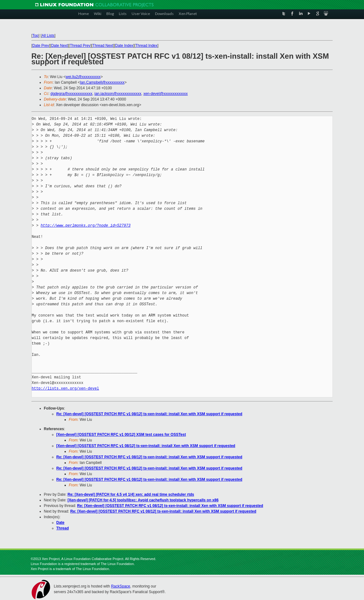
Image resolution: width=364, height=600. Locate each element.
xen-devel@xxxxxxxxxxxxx (166, 94)
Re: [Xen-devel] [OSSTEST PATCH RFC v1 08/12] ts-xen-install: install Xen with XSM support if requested (149, 414)
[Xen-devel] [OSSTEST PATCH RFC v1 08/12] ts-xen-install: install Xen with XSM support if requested (146, 446)
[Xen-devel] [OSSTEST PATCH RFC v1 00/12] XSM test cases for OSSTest (121, 435)
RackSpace (121, 586)
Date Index (124, 46)
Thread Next (103, 46)
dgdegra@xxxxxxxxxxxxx (71, 94)
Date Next (59, 46)
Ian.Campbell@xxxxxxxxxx (102, 82)
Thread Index (146, 46)
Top (35, 36)
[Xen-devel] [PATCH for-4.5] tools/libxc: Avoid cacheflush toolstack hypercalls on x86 (143, 500)
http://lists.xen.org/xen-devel (66, 389)
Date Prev (41, 46)
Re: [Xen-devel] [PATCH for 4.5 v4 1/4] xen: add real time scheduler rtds (131, 494)
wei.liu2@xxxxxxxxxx (83, 77)
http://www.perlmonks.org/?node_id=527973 (85, 226)
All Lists (48, 36)
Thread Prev (80, 46)
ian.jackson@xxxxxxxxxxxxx (118, 94)
